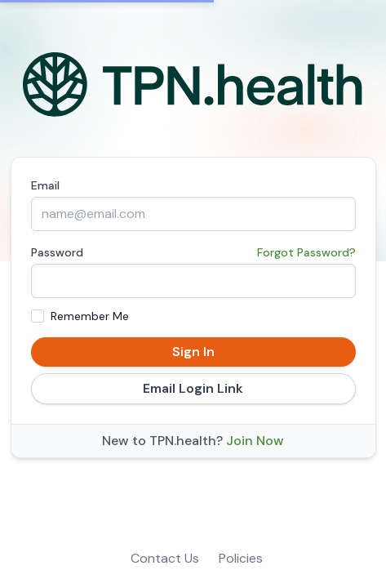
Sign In (193, 352)
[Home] (193, 85)
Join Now (255, 441)
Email (45, 185)
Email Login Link (193, 388)
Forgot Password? (306, 252)
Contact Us (165, 558)
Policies (241, 558)
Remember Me (90, 316)
